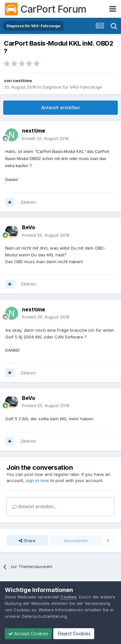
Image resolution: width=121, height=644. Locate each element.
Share (27, 541)
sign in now (37, 480)
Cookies (69, 597)
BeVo (29, 227)
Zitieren (28, 202)
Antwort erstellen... (35, 506)
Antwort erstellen (61, 107)
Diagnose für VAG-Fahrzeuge (72, 87)
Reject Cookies (74, 633)
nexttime (22, 80)
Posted (46, 235)
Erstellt (45, 138)
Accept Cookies (28, 633)
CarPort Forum (46, 9)
